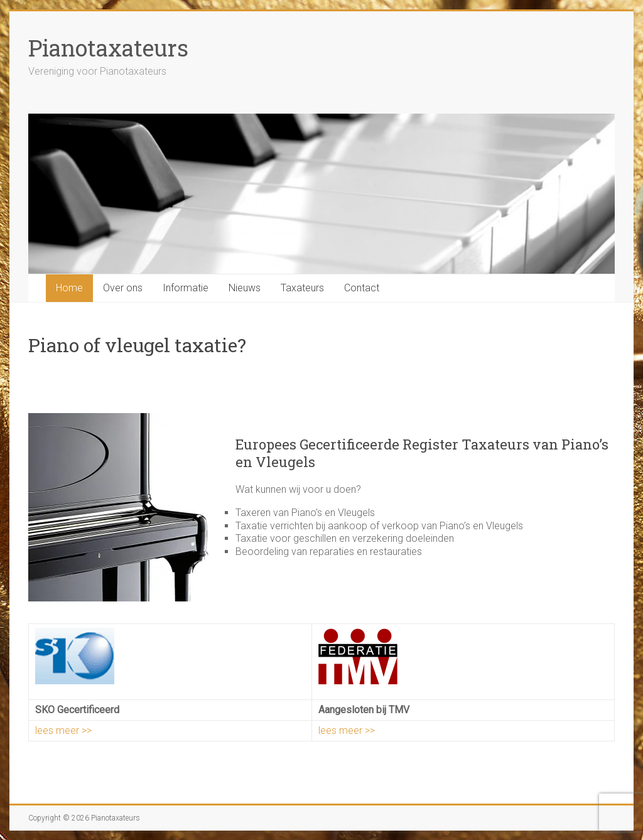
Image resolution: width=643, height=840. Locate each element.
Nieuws (245, 288)
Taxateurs (302, 288)
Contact (362, 288)
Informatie (186, 288)
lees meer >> (63, 730)
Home (69, 288)
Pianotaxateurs (108, 48)
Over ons (123, 288)
